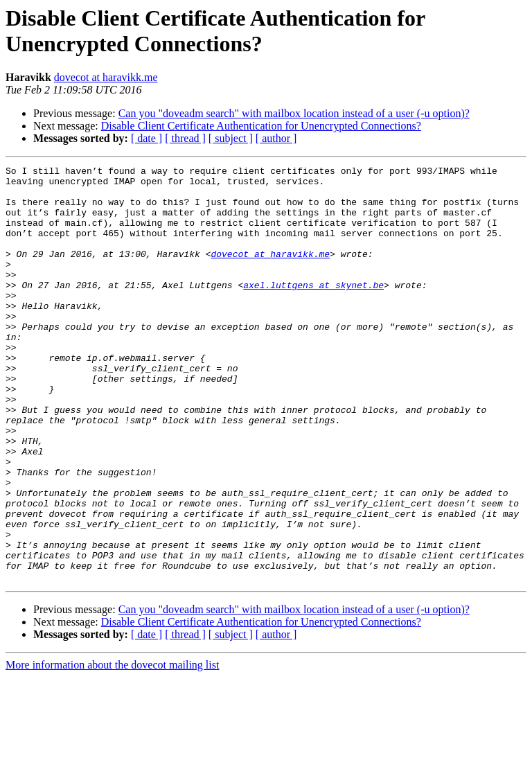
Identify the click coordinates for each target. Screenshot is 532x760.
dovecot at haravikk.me (106, 77)
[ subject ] (231, 138)
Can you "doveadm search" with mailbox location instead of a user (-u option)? (294, 113)
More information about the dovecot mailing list (112, 748)
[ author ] (276, 138)
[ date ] (147, 138)
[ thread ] (185, 138)
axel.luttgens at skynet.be (313, 310)
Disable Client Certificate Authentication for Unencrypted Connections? (261, 126)
